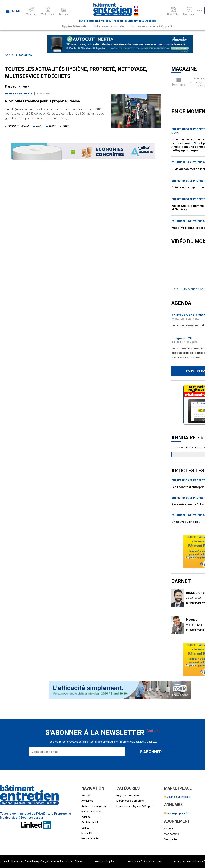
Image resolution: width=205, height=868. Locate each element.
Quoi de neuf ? (90, 822)
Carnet (85, 828)
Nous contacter (90, 838)
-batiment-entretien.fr (177, 797)
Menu (13, 11)
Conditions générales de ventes (144, 862)
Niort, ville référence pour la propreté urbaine (42, 101)
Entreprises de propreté (109, 26)
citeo (66, 126)
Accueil (10, 55)
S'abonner (170, 829)
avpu (39, 126)
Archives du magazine (94, 806)
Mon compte (171, 834)
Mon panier (170, 839)
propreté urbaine (19, 126)
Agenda (86, 817)
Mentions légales (105, 862)
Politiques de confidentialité (190, 862)
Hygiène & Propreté (74, 26)
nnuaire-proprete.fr (176, 813)
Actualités (25, 55)
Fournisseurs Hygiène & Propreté (152, 26)
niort (53, 126)
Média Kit (87, 833)
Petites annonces (91, 812)
